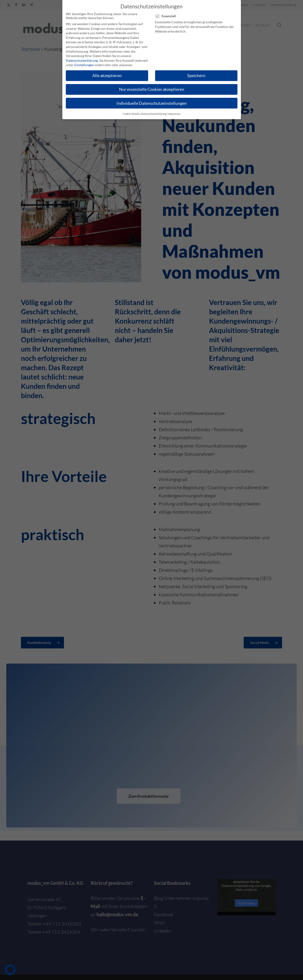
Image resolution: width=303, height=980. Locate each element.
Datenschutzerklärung (82, 60)
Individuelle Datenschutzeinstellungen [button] (152, 103)
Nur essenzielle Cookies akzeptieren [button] (152, 89)
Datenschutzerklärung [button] (154, 113)
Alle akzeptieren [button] (107, 75)
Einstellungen (84, 64)
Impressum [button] (174, 113)
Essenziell (167, 15)
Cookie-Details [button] (131, 113)
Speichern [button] (196, 75)
